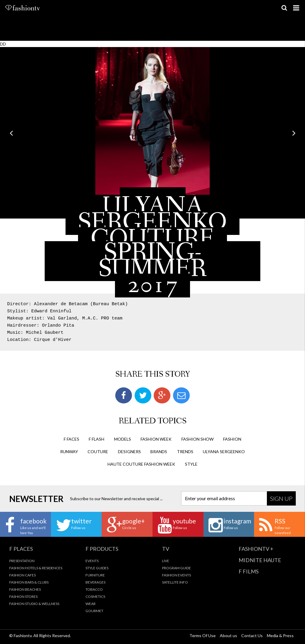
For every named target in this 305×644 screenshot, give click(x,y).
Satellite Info (175, 582)
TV (166, 549)
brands (159, 452)
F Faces (71, 439)
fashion (232, 439)
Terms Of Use (203, 636)
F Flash (97, 439)
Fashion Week (156, 439)
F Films (249, 571)
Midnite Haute (260, 560)
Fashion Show (197, 439)
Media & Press (280, 636)
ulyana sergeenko (224, 452)
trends (185, 452)
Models (123, 439)
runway (69, 452)
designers (129, 452)
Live (166, 561)
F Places (21, 549)
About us (228, 636)
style (191, 464)
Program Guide (176, 568)
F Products (102, 549)
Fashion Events (176, 575)
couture (98, 452)
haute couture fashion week (141, 464)
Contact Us (252, 636)
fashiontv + (256, 549)
